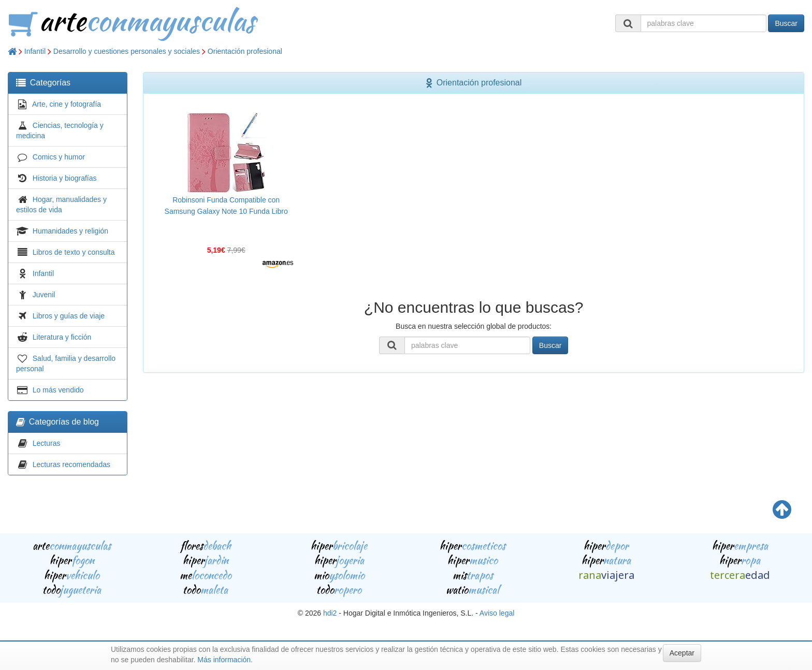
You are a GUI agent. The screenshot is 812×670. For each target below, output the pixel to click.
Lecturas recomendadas (71, 464)
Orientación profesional (245, 51)
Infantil (35, 51)
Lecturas (47, 443)
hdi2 (330, 613)
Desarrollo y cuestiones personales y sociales (127, 51)
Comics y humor (59, 157)
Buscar (786, 23)
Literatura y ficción (62, 337)
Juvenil (44, 295)
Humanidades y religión (70, 231)
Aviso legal (497, 613)
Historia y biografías (65, 178)
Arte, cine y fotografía (67, 104)
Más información (224, 660)
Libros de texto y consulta (74, 252)
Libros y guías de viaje (69, 316)
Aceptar (682, 653)
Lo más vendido (58, 390)
